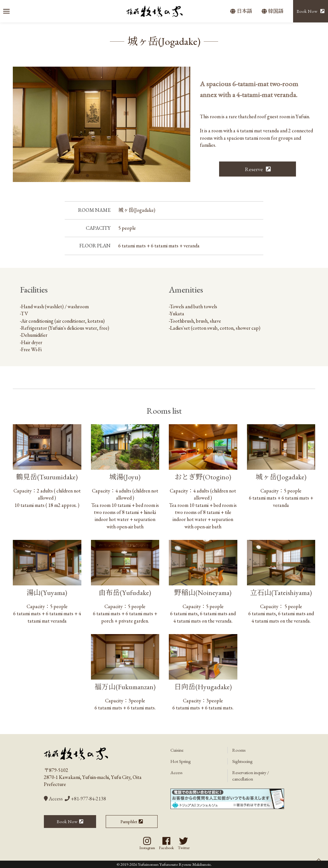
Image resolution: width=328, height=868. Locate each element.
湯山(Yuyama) (47, 592)
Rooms (239, 750)
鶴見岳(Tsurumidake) (47, 477)
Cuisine (177, 750)
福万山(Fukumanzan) (125, 687)
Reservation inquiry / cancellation (251, 776)
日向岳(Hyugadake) (203, 687)
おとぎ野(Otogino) (203, 477)
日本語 (241, 11)
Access (53, 799)
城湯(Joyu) (125, 477)
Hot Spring (181, 761)
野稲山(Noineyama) (203, 592)
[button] (6, 11)
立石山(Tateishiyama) (281, 592)
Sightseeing (242, 761)
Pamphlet (129, 821)
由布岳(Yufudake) (125, 592)
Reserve (254, 169)
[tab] (80, 176)
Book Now (307, 11)
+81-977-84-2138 (85, 799)
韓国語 (273, 11)
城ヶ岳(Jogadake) (281, 477)
